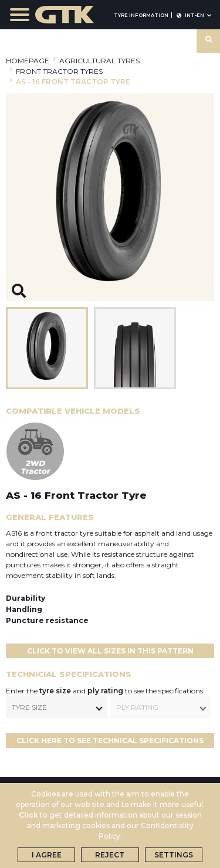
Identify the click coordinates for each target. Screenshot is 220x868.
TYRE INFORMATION (141, 15)
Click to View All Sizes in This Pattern (110, 651)
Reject (110, 855)
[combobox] (57, 707)
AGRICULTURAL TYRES (99, 61)
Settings (174, 855)
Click (28, 815)
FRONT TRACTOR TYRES (59, 71)
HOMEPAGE (28, 61)
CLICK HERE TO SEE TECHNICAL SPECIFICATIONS (110, 741)
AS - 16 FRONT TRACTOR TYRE (73, 82)
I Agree (47, 855)
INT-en (194, 15)
